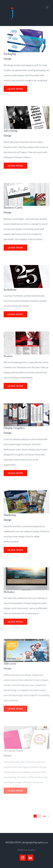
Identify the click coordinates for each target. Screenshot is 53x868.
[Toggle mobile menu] (47, 7)
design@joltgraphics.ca (35, 842)
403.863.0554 (13, 842)
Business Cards (13, 208)
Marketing (10, 515)
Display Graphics (14, 428)
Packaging (10, 54)
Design (8, 59)
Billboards (10, 664)
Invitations (10, 290)
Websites (9, 592)
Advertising (11, 131)
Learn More (15, 89)
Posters (8, 356)
